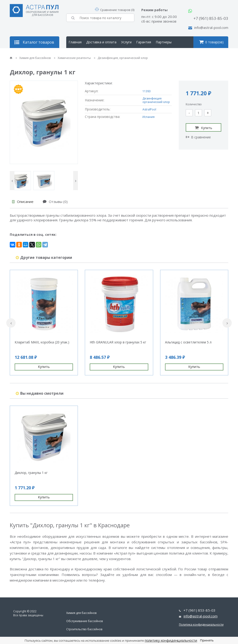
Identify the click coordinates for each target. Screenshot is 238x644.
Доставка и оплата (101, 42)
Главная (75, 42)
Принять (207, 640)
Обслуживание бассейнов (84, 621)
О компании (78, 54)
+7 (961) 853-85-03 (211, 18)
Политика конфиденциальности (201, 625)
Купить (204, 128)
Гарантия (144, 42)
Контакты (100, 54)
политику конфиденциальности (171, 640)
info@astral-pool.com (211, 27)
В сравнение (198, 137)
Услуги (126, 42)
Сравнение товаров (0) (115, 10)
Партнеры (164, 42)
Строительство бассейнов (84, 629)
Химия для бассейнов (34, 58)
